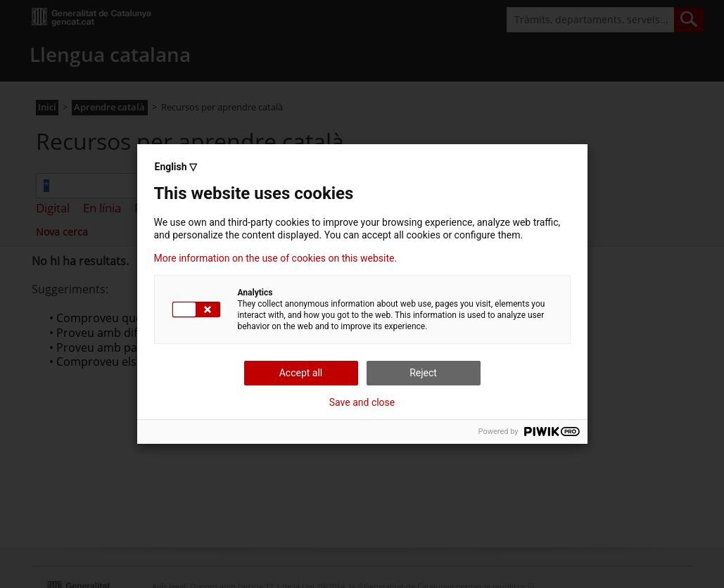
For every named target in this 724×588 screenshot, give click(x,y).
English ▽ (176, 167)
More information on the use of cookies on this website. (276, 258)
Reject (423, 373)
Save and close (362, 402)
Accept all (301, 373)
